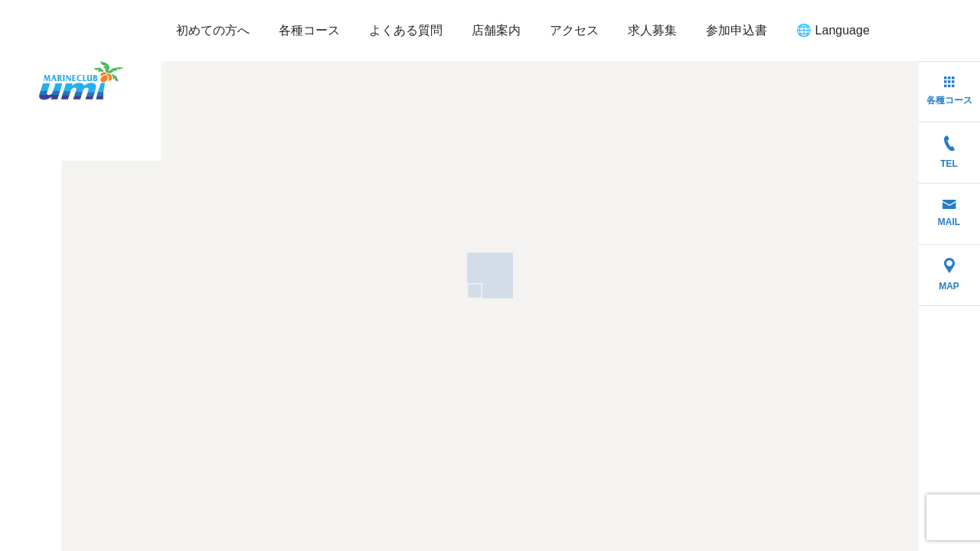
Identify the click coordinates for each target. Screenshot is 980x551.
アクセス (574, 30)
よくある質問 (406, 30)
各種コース (309, 30)
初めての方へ (213, 30)
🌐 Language (833, 30)
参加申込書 (737, 30)
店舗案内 (496, 30)
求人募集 (652, 30)
